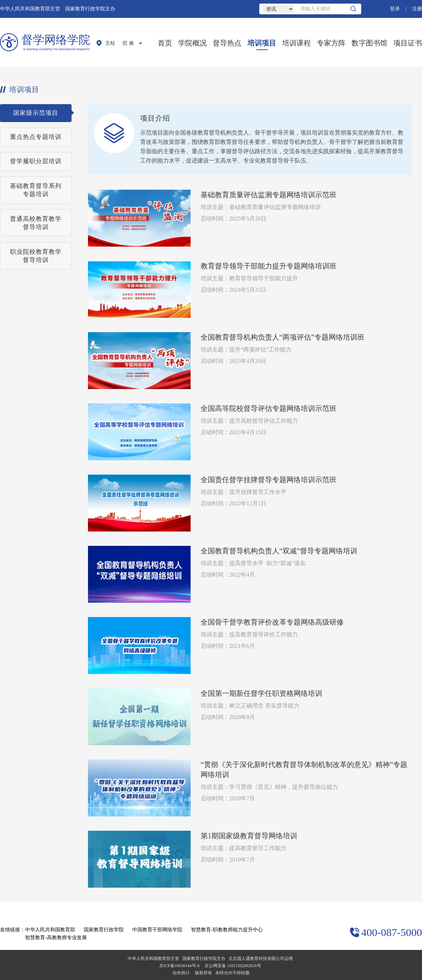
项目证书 (408, 43)
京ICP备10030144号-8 (179, 966)
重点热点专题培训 (36, 137)
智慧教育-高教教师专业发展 (56, 938)
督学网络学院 (56, 40)
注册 (417, 9)
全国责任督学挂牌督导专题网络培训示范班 (269, 480)
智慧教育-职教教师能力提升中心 (227, 930)
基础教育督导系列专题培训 (36, 190)
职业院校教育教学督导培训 (36, 256)
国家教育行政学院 (104, 930)
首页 (165, 43)
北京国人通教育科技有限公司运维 (261, 959)
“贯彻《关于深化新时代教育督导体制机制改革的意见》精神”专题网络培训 (304, 770)
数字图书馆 (369, 43)
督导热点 (227, 43)
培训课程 (296, 43)
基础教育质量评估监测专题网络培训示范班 (269, 195)
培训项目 (262, 43)
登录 (395, 9)
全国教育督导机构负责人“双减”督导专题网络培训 (279, 551)
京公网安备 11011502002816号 (233, 966)
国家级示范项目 (36, 113)
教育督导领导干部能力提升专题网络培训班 (269, 266)
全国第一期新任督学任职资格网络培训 (261, 693)
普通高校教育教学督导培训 (36, 223)
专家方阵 (331, 43)
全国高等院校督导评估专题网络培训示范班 (269, 408)
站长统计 (181, 973)
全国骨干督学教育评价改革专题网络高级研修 (272, 622)
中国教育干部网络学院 (157, 930)
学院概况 (192, 43)
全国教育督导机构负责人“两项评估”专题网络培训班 (283, 337)
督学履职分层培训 (36, 161)
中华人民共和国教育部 (50, 930)
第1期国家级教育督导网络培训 (249, 836)
